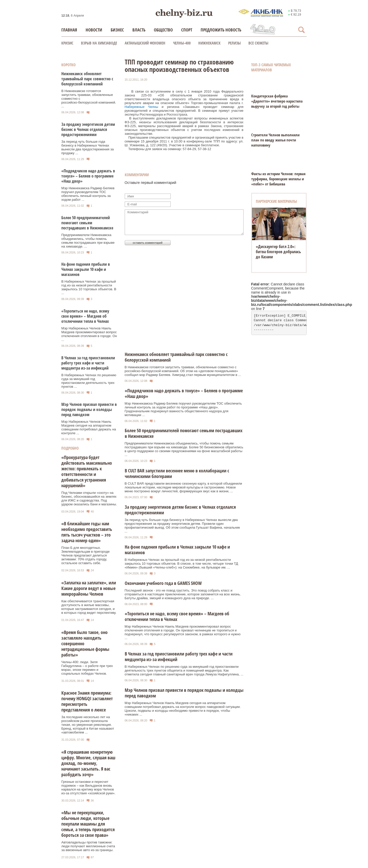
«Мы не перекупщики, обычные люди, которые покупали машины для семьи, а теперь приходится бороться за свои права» (88, 824)
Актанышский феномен (145, 43)
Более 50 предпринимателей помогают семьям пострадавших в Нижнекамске (87, 223)
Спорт (187, 30)
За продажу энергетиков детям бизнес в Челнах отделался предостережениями (88, 129)
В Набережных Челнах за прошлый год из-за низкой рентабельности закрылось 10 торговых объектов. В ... (89, 287)
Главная (69, 30)
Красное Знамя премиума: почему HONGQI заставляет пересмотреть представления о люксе (87, 701)
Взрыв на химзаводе (99, 43)
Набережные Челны (141, 107)
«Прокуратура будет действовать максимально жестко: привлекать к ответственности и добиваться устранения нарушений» (87, 471)
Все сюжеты (258, 43)
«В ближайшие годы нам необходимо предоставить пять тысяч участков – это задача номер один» (87, 532)
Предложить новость (221, 30)
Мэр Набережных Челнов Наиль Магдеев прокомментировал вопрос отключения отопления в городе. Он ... (89, 334)
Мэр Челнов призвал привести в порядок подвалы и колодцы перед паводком (89, 409)
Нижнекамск (209, 43)
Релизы (234, 43)
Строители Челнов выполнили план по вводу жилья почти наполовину (275, 140)
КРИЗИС (67, 43)
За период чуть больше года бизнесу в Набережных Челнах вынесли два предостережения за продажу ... (88, 147)
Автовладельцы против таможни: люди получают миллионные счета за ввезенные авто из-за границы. (88, 846)
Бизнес (117, 30)
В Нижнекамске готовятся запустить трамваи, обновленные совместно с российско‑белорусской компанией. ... (89, 99)
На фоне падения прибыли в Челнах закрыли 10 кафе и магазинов (86, 269)
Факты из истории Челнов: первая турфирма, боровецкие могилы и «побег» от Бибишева (278, 179)
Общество (163, 30)
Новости (94, 30)
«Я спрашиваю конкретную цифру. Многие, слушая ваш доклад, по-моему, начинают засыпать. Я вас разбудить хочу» (88, 763)
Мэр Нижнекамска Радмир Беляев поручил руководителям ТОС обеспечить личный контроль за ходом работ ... (88, 194)
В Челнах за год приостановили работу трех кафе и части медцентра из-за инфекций (88, 363)
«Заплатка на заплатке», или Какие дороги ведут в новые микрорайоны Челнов (89, 588)
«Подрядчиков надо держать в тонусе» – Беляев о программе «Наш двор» (88, 176)
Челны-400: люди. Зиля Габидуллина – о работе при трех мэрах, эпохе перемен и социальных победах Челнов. (87, 668)
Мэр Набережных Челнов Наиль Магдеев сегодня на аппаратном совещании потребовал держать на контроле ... (89, 427)
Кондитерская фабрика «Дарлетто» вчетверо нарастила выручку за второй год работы (277, 101)
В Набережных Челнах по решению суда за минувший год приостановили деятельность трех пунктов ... (89, 381)
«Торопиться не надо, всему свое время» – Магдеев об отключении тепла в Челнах (85, 316)
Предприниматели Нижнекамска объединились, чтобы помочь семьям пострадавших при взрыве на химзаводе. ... (88, 241)
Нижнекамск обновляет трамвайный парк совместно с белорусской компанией (87, 79)
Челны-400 (182, 43)
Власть (139, 30)
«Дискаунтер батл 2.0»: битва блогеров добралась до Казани (278, 252)
